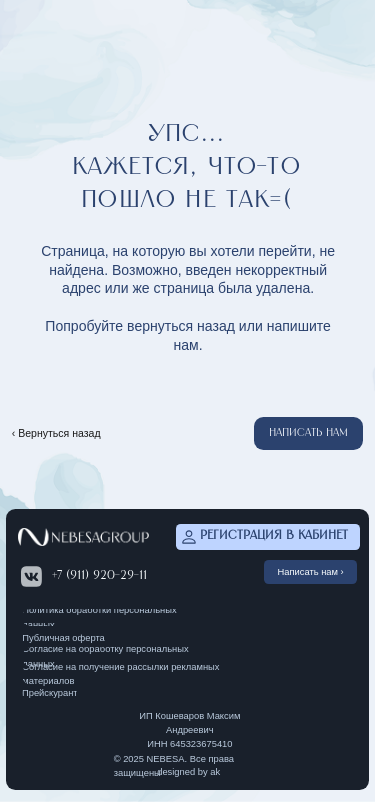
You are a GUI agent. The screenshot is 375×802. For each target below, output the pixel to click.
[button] (308, 433)
